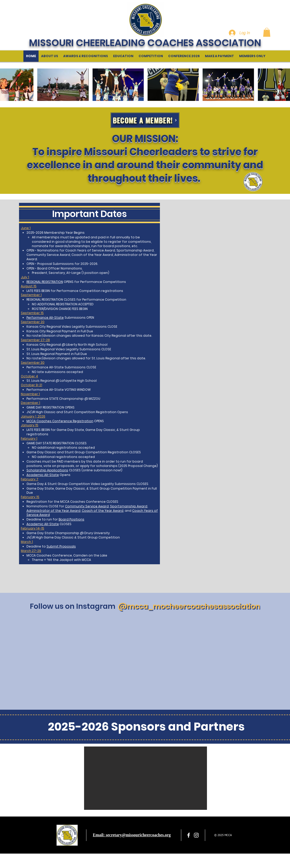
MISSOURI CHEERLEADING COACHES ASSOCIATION (145, 43)
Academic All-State (43, 475)
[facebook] (189, 835)
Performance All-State (45, 318)
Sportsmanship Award (129, 506)
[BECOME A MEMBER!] (145, 120)
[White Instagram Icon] (196, 835)
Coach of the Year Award (103, 511)
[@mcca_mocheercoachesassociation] (189, 606)
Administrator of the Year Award (53, 511)
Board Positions (71, 519)
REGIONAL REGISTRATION (45, 282)
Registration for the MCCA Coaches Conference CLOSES (72, 502)
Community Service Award (87, 506)
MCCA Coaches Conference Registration (60, 421)
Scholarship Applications (47, 470)
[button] (267, 32)
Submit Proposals (61, 546)
